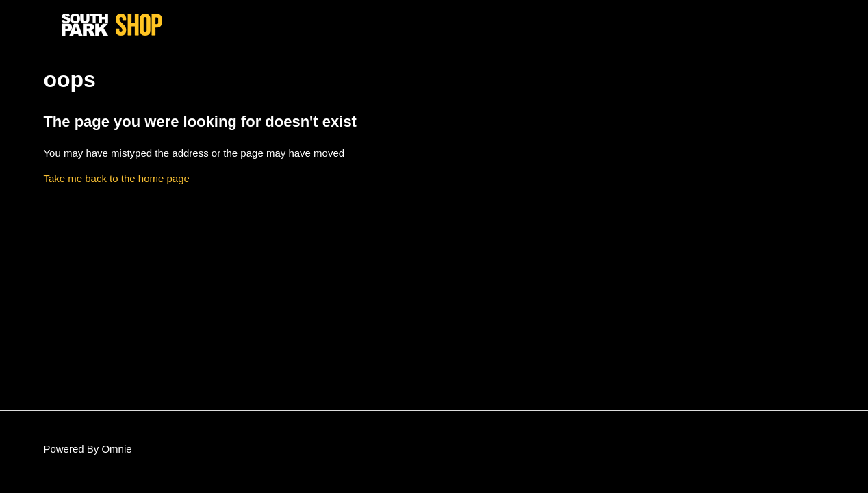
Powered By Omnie (87, 449)
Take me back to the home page (116, 178)
